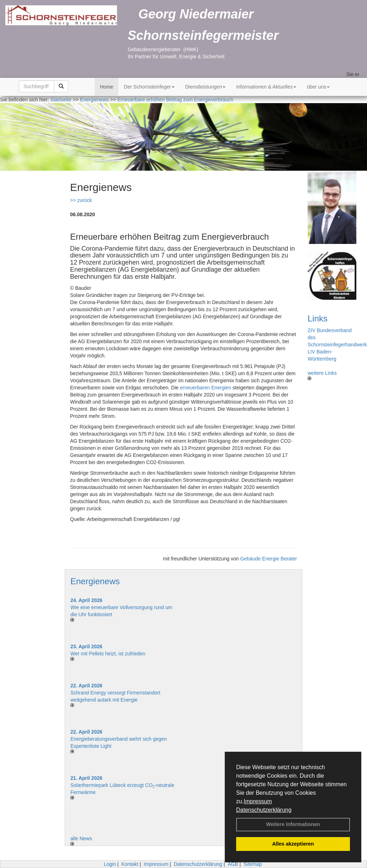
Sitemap (253, 864)
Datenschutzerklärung (264, 810)
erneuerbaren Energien (206, 388)
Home (107, 87)
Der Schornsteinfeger (149, 87)
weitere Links (322, 375)
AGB (233, 864)
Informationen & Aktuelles (266, 87)
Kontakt (130, 864)
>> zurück (81, 200)
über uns (318, 87)
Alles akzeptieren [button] (293, 844)
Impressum (258, 801)
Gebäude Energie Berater (268, 559)
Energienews (95, 581)
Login (110, 864)
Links (318, 318)
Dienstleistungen (206, 87)
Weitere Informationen (293, 824)
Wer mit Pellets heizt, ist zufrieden (108, 654)
